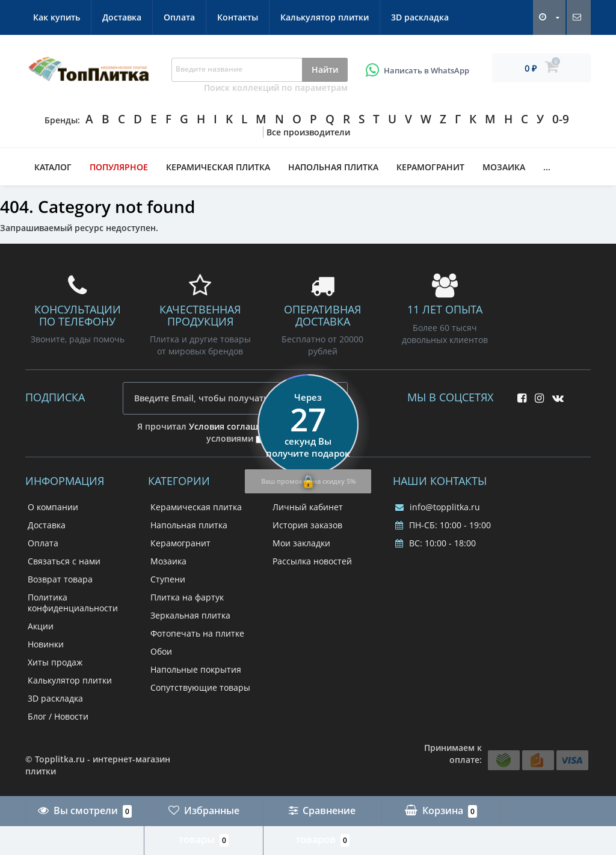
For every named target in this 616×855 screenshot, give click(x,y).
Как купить (57, 17)
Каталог (53, 167)
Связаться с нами (64, 561)
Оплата (179, 17)
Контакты (238, 17)
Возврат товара (60, 579)
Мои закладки (301, 543)
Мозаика (504, 167)
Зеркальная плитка (190, 615)
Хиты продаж (55, 662)
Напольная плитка (333, 167)
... (547, 167)
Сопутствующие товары (200, 687)
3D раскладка (420, 17)
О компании (53, 507)
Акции (41, 626)
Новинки (46, 644)
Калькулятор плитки (325, 17)
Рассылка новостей (312, 561)
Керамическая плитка (218, 167)
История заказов (307, 525)
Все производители (308, 132)
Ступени (168, 579)
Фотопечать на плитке (197, 633)
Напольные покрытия (196, 669)
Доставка (122, 17)
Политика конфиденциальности (73, 603)
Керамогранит (430, 167)
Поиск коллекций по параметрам (276, 88)
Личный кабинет (308, 507)
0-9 (561, 119)
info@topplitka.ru (438, 507)
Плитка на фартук (187, 597)
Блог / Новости (58, 716)
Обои (161, 651)
